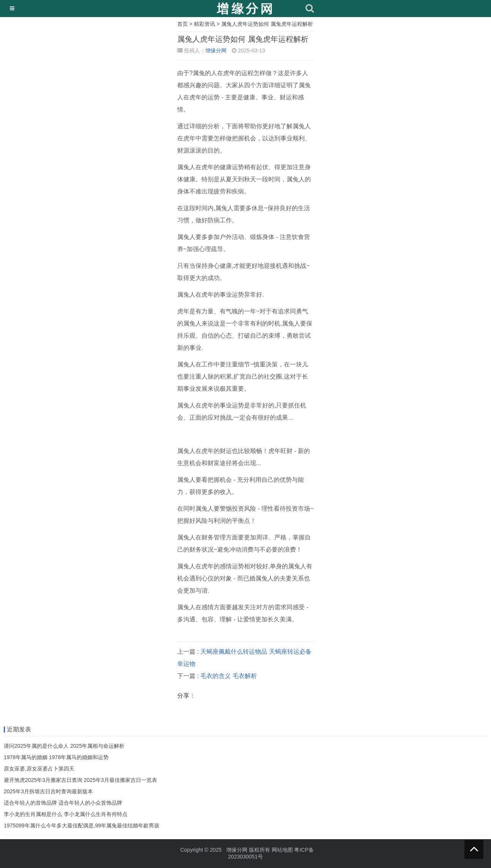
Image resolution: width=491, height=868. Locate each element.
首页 (183, 24)
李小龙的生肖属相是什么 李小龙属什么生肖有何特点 (66, 814)
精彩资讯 (205, 24)
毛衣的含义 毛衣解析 (228, 676)
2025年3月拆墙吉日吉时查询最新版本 (48, 791)
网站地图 (282, 850)
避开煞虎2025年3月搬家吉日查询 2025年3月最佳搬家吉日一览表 (80, 780)
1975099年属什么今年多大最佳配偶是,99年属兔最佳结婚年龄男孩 (82, 826)
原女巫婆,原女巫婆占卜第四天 (39, 769)
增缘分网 (216, 50)
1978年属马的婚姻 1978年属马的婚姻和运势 (56, 757)
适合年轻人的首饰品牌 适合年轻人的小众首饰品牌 (63, 803)
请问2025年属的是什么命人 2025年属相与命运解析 (64, 746)
